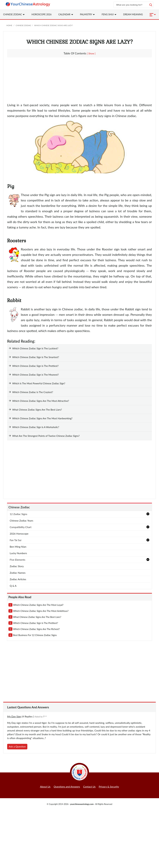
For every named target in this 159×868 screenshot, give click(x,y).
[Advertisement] (79, 81)
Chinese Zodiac (23, 25)
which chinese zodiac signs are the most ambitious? (41, 611)
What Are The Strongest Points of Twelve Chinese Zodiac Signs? (46, 436)
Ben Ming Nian (18, 547)
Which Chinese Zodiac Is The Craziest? (33, 392)
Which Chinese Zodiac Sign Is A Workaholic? (36, 427)
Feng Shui (109, 14)
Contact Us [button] (89, 787)
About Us (45, 787)
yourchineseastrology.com (82, 804)
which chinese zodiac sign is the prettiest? (36, 623)
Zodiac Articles (18, 579)
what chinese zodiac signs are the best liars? (37, 617)
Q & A (13, 586)
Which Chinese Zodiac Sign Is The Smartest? (36, 357)
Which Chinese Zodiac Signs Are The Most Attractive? (41, 401)
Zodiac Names (18, 573)
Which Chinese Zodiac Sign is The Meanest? (36, 375)
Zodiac (14, 14)
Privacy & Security (109, 787)
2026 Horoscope (19, 534)
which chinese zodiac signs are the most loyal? (38, 605)
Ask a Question (17, 746)
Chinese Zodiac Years (21, 520)
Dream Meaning (133, 14)
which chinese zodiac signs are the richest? (36, 629)
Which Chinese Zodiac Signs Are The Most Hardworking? (43, 418)
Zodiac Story (17, 566)
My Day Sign (14, 716)
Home (9, 25)
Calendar (66, 14)
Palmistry (87, 14)
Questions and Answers (67, 787)
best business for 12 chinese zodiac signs (35, 635)
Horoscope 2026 (41, 14)
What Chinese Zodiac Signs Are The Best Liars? (37, 410)
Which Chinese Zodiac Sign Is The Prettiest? (35, 366)
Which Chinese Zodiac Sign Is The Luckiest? (35, 348)
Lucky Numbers (18, 553)
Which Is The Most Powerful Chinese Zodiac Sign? (39, 383)
